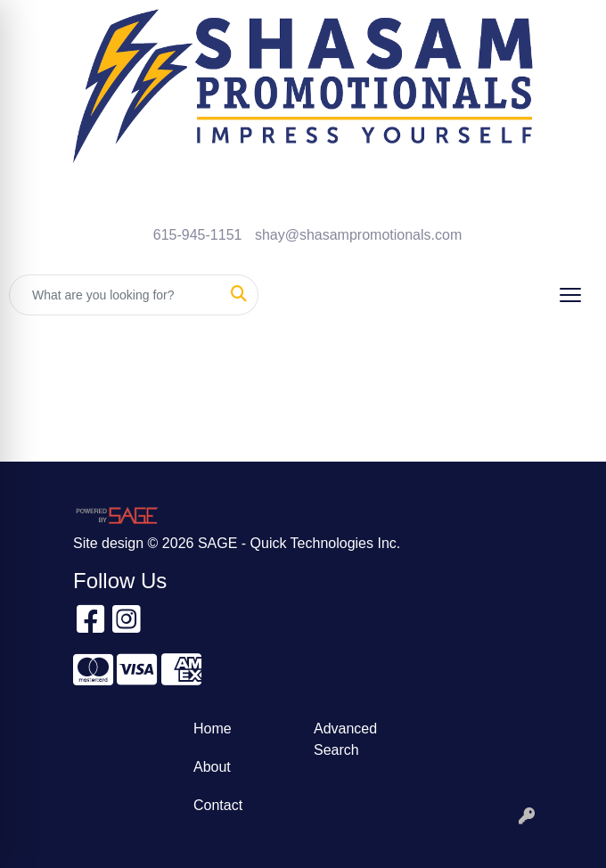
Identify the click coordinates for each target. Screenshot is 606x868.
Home (213, 729)
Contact (218, 805)
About (212, 767)
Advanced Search (345, 739)
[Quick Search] (115, 295)
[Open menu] (570, 295)
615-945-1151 (198, 235)
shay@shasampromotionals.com (358, 235)
